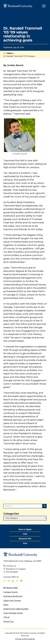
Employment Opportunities (16, 609)
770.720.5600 (12, 572)
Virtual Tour (9, 622)
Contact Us (11, 566)
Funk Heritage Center (13, 613)
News (10, 53)
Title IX (6, 617)
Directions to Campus (16, 569)
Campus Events (11, 592)
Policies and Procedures (25, 639)
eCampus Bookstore (13, 596)
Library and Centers (12, 601)
